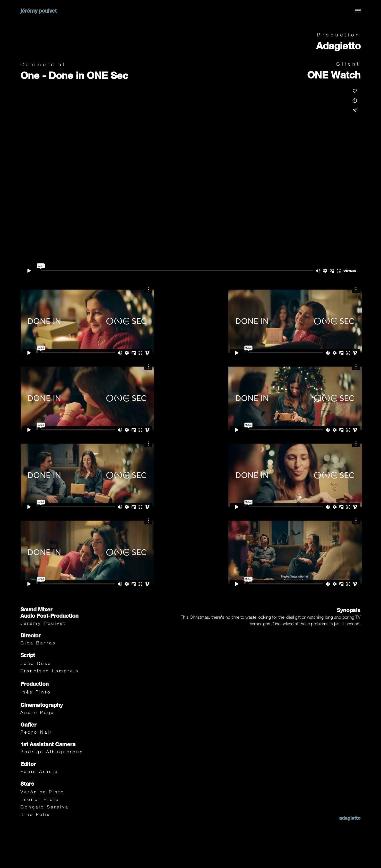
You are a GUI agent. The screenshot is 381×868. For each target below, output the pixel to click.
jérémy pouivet (39, 11)
